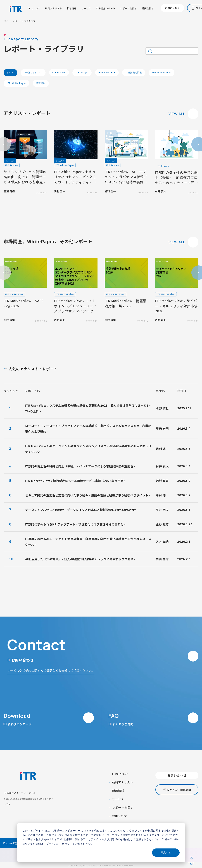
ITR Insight (82, 73)
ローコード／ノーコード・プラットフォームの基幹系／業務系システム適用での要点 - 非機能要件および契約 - (88, 429)
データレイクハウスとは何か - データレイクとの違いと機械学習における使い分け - (82, 510)
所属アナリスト (54, 9)
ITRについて (33, 9)
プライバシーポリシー (59, 844)
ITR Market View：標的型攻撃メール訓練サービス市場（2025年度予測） (76, 481)
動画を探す (148, 9)
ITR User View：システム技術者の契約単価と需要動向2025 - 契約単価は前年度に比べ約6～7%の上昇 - (88, 408)
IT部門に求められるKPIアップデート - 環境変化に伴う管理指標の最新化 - (75, 524)
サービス (86, 9)
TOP (6, 21)
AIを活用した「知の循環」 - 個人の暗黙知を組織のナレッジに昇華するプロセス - (80, 559)
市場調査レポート (106, 9)
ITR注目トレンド (33, 73)
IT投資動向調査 (134, 73)
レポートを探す (129, 9)
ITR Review (59, 73)
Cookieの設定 (12, 843)
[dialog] (101, 843)
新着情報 (72, 9)
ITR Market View (161, 73)
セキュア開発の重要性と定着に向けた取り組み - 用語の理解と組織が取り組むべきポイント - (88, 495)
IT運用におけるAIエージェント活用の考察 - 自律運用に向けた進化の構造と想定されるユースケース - (88, 542)
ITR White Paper (16, 83)
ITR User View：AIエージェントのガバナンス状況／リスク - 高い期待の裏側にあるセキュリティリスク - (88, 449)
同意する (166, 852)
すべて (10, 73)
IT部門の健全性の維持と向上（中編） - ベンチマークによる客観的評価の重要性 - (80, 466)
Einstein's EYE (107, 73)
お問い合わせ (172, 8)
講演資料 (41, 83)
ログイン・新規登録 (179, 790)
